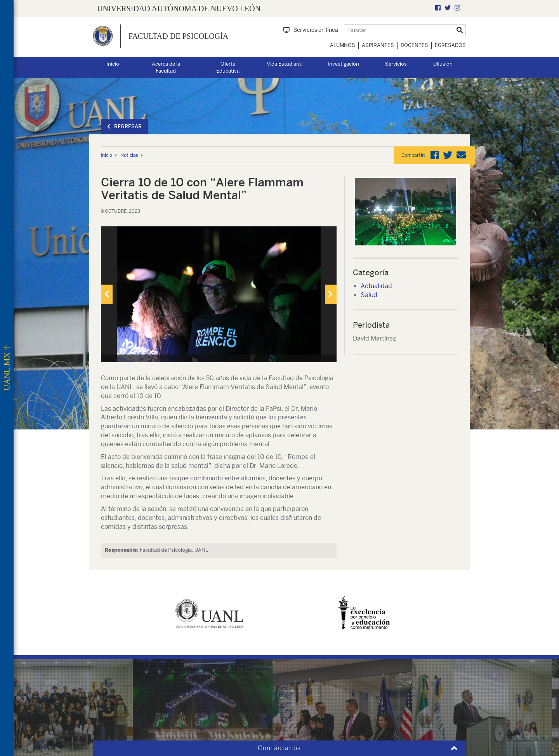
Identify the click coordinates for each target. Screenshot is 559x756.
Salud (369, 295)
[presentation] (107, 294)
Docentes (414, 45)
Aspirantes (378, 45)
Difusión (443, 64)
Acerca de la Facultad (166, 68)
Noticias (129, 155)
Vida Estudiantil (285, 64)
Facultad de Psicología (178, 36)
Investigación (343, 64)
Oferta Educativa (228, 68)
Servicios (396, 64)
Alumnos (343, 45)
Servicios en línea (311, 30)
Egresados (450, 45)
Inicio (113, 64)
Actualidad (376, 286)
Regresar (124, 126)
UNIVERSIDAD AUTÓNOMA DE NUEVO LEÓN (179, 9)
